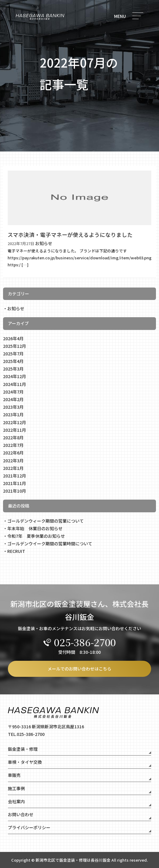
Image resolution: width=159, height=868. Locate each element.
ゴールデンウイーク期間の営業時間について (50, 544)
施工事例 (16, 788)
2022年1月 (13, 468)
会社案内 (16, 801)
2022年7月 (13, 445)
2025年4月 (13, 361)
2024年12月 (15, 376)
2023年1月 (13, 414)
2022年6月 (13, 453)
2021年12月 (15, 476)
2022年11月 (15, 430)
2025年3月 (13, 369)
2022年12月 (15, 422)
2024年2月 (13, 399)
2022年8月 (13, 437)
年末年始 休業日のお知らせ (35, 528)
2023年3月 (13, 407)
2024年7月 (13, 392)
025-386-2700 (80, 642)
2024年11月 (15, 384)
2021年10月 (15, 491)
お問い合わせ (21, 814)
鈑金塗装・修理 (23, 749)
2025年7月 (13, 354)
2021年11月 (15, 483)
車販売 (14, 775)
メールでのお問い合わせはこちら (79, 669)
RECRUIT (16, 551)
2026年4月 (13, 338)
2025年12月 (15, 346)
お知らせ (16, 308)
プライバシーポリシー (29, 827)
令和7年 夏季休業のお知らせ (36, 536)
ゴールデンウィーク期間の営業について (46, 521)
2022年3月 (13, 461)
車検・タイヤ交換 (25, 762)
